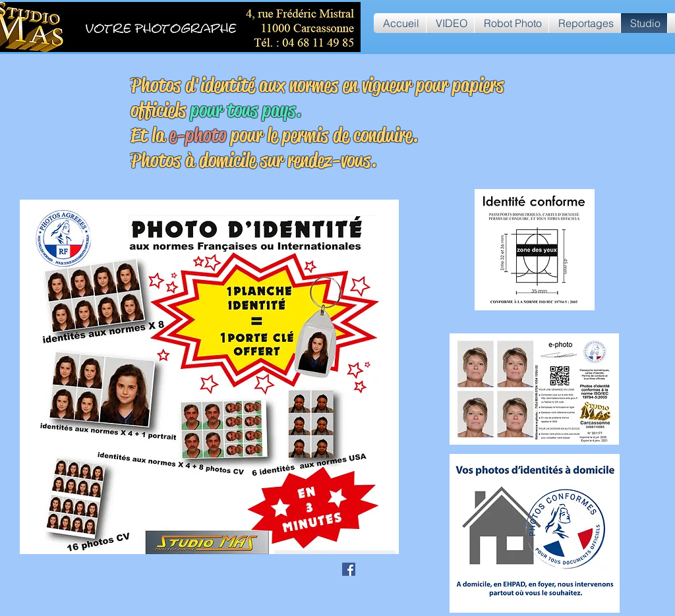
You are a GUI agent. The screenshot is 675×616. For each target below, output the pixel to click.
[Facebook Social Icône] (349, 569)
